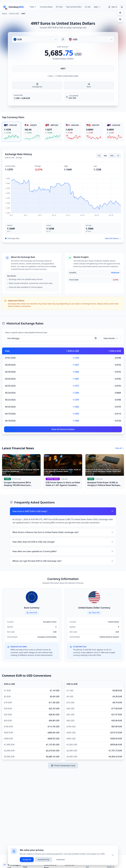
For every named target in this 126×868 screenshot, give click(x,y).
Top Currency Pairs (74, 7)
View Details (111, 338)
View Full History (113, 238)
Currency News (46, 7)
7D (99, 156)
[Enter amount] (63, 69)
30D (105, 156)
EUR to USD (14, 14)
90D (112, 156)
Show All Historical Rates (63, 429)
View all (120, 448)
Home (4, 14)
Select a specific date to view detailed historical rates (26, 333)
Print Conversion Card (63, 766)
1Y (118, 156)
